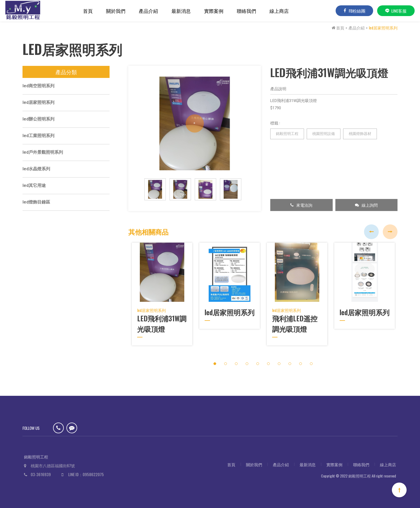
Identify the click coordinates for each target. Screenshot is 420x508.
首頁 (88, 11)
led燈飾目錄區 (36, 204)
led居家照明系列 (383, 28)
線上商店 (279, 11)
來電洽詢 (301, 206)
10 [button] (311, 361)
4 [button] (247, 361)
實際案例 (214, 11)
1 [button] (215, 361)
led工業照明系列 (38, 137)
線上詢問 (366, 206)
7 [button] (279, 361)
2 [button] (225, 361)
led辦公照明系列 (38, 121)
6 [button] (268, 361)
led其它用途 (34, 187)
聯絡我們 (246, 11)
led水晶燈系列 (36, 170)
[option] (195, 125)
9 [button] (300, 361)
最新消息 (181, 11)
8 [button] (290, 361)
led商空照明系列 (38, 87)
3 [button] (236, 361)
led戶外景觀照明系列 (43, 154)
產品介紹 (148, 11)
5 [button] (258, 361)
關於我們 (116, 11)
